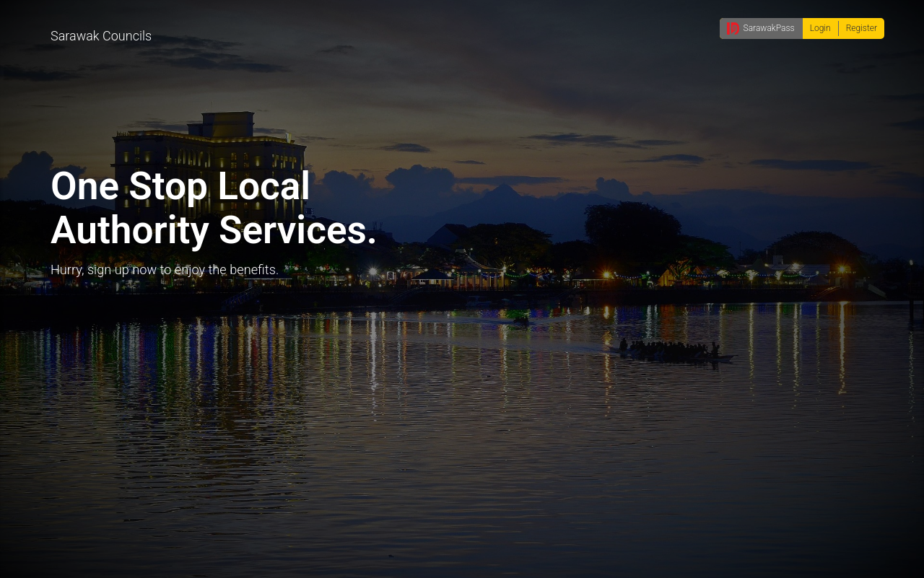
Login (820, 28)
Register (862, 28)
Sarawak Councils (101, 36)
